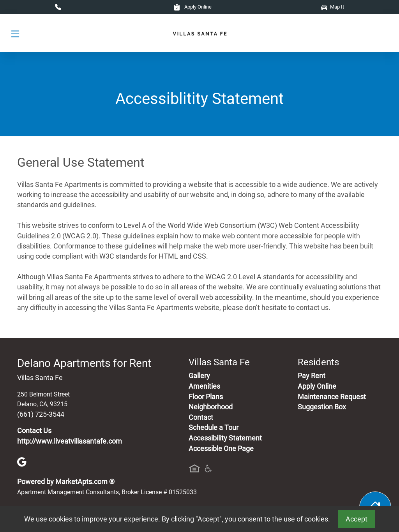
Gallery (199, 376)
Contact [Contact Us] (201, 417)
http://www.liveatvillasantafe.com (70, 441)
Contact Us (34, 431)
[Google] (22, 462)
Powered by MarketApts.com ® (66, 482)
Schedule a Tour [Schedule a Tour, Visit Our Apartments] (214, 428)
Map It (333, 7)
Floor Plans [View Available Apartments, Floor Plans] (206, 397)
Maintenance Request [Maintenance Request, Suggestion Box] (332, 397)
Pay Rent (312, 376)
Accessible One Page (221, 449)
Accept (357, 519)
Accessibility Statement (225, 438)
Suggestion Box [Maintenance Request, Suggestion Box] (322, 407)
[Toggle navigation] (15, 33)
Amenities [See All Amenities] (204, 386)
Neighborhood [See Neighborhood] (211, 407)
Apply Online (193, 7)
